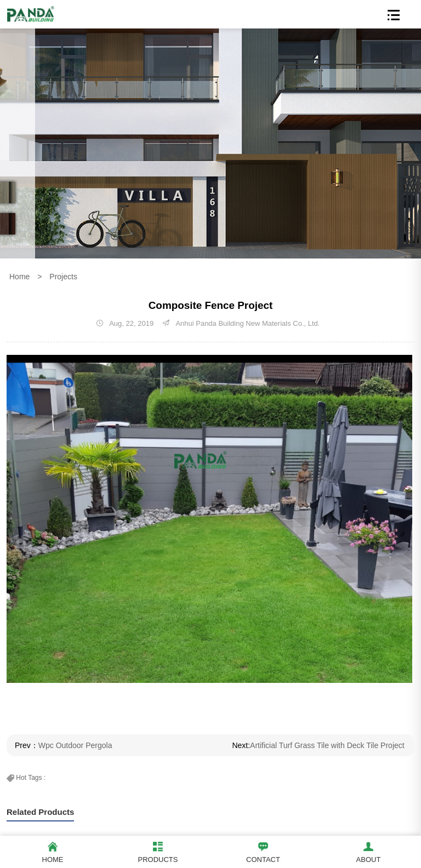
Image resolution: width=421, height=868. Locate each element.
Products (158, 851)
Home (19, 277)
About (368, 851)
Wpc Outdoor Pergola (75, 745)
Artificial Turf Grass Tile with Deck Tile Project (327, 745)
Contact (263, 851)
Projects (63, 277)
